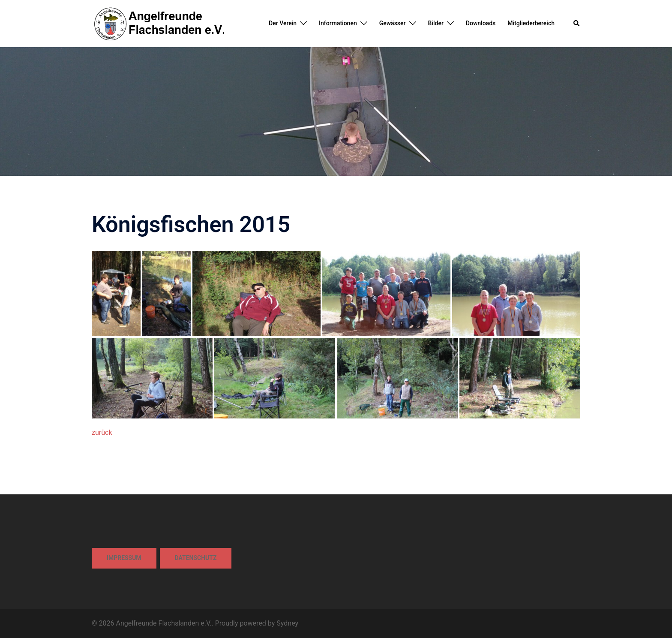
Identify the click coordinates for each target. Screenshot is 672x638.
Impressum (124, 558)
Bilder (436, 23)
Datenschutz (196, 558)
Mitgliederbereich (531, 23)
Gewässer (393, 23)
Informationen (338, 23)
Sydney (287, 623)
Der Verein (283, 23)
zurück (102, 432)
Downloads (481, 23)
